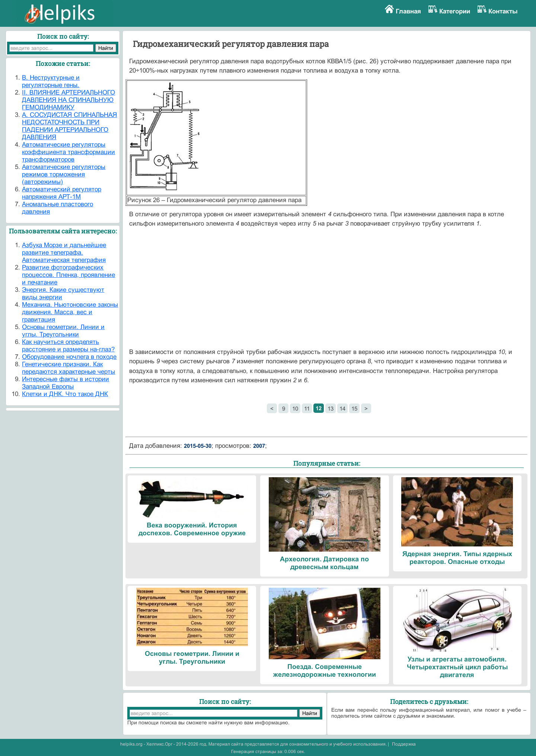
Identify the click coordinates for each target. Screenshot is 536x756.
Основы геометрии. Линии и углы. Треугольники (63, 331)
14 (342, 409)
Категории (455, 11)
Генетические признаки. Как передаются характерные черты (68, 368)
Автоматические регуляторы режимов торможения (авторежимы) (64, 174)
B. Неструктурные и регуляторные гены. (51, 81)
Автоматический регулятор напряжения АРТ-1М (62, 193)
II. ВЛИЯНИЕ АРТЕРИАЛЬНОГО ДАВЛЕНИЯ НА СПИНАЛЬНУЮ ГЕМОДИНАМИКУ (68, 100)
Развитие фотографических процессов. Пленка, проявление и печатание (68, 275)
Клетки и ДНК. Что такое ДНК (65, 394)
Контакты (503, 11)
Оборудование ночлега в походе (69, 357)
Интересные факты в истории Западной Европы (66, 383)
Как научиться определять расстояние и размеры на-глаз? (68, 346)
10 (295, 409)
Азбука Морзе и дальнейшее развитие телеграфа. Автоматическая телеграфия (64, 253)
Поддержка (404, 744)
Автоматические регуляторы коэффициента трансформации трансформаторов (68, 152)
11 (307, 409)
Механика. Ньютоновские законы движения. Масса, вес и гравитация (70, 312)
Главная (408, 11)
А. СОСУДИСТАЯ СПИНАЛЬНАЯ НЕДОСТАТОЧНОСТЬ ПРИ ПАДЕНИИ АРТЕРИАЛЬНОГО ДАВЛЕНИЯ (69, 126)
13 (331, 409)
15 (354, 409)
